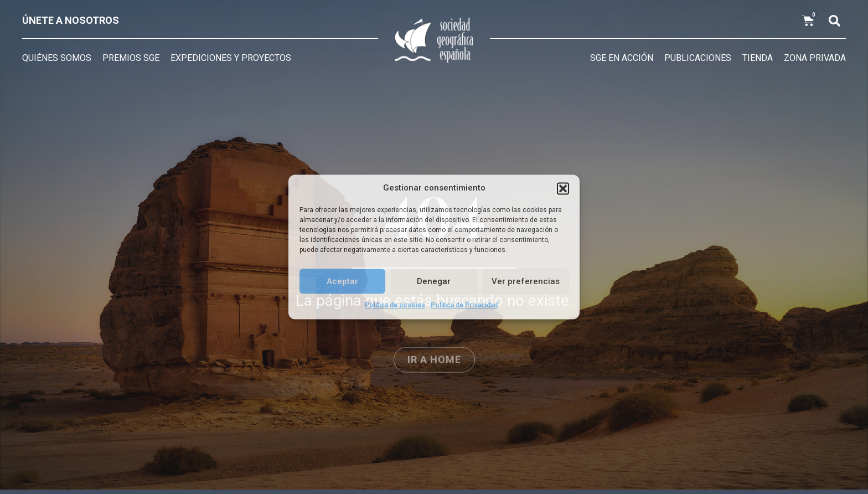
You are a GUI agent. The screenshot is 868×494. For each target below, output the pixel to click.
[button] (563, 188)
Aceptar (342, 281)
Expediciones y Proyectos (231, 58)
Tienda (758, 58)
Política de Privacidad (464, 305)
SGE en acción (622, 58)
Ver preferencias (526, 281)
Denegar (434, 281)
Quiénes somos (57, 58)
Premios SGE (131, 58)
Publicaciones (698, 58)
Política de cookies (395, 305)
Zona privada (815, 58)
